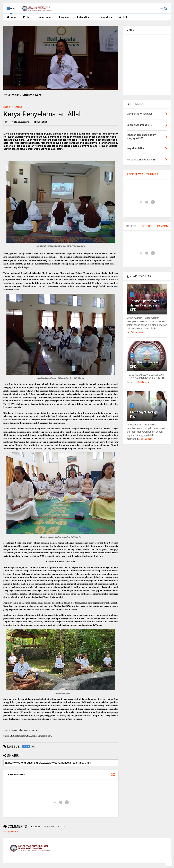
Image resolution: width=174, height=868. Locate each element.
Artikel (123, 17)
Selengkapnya (138, 332)
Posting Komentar (12, 832)
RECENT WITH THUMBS (142, 174)
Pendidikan (106, 17)
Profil (28, 17)
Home (12, 17)
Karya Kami (46, 17)
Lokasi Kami (85, 17)
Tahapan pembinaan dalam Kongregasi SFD (145, 305)
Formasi (65, 17)
